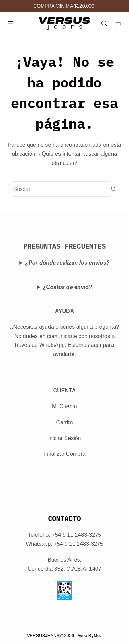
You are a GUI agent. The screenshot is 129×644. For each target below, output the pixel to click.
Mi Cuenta (64, 406)
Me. (97, 636)
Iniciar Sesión (64, 438)
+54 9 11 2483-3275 (78, 544)
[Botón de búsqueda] (113, 189)
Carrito (64, 422)
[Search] (104, 23)
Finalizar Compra (65, 454)
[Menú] (10, 23)
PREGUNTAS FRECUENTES (65, 246)
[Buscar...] (57, 189)
